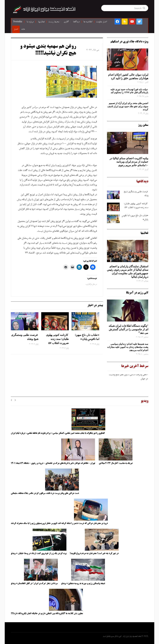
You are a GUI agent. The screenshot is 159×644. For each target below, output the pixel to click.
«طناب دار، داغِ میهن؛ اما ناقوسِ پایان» (87, 337)
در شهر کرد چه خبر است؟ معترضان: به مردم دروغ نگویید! (94, 553)
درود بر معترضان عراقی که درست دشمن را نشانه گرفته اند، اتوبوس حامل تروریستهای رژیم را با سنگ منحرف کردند (59, 523)
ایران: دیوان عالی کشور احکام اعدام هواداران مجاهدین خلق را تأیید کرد (128, 76)
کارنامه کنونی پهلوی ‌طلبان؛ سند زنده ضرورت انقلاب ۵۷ (57, 339)
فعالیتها (41, 22)
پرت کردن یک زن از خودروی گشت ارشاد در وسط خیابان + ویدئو (39, 553)
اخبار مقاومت (101, 22)
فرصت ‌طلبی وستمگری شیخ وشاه (25, 337)
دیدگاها (76, 22)
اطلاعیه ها (88, 22)
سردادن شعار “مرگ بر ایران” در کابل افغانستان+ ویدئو (34, 584)
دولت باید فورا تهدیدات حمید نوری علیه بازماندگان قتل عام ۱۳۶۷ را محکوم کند (129, 91)
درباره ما (30, 22)
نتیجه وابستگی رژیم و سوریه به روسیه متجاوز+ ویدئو (83, 584)
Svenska (18, 22)
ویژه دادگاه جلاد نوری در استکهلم (129, 42)
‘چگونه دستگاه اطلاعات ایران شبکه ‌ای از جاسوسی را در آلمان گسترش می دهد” (128, 329)
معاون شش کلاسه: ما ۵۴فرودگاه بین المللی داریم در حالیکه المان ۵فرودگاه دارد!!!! (47, 614)
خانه (23, 29)
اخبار (16, 29)
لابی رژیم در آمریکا (137, 293)
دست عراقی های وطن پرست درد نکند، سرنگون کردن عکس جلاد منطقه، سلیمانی (45, 493)
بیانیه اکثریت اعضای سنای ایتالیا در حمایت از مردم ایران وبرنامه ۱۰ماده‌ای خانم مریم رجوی (129, 162)
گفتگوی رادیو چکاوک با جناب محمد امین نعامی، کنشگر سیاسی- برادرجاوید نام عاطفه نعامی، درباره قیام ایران (58, 433)
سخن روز (143, 125)
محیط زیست (54, 22)
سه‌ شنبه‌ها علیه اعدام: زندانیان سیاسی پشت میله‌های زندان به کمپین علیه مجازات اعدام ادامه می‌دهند (128, 347)
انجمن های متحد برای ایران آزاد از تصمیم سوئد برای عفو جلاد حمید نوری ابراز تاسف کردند (128, 106)
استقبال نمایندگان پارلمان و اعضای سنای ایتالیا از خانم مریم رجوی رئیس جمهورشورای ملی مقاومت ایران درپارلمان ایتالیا (128, 272)
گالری (66, 22)
